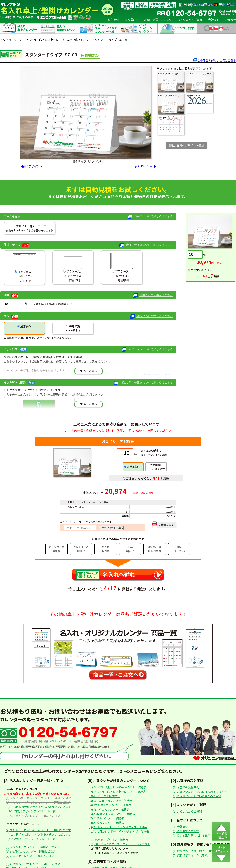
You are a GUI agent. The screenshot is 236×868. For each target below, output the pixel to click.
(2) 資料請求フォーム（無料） (191, 855)
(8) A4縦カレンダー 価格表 (107, 823)
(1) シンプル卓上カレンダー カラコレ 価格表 (118, 787)
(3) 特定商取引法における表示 (192, 836)
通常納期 (26, 326)
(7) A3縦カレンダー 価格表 (107, 818)
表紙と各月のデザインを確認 (186, 145)
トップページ (8, 40)
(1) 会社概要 (181, 827)
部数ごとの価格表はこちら (153, 295)
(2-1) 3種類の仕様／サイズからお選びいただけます (39, 807)
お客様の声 (132, 20)
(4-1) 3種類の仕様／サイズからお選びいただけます (39, 834)
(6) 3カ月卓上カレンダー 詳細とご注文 (31, 851)
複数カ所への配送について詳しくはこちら (143, 383)
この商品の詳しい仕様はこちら (217, 60)
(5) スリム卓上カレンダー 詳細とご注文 (31, 847)
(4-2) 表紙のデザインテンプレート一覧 (32, 839)
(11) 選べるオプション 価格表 (109, 840)
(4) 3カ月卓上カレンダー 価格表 (110, 805)
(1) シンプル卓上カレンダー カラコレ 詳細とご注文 (39, 798)
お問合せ (230, 20)
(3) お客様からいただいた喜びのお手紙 (197, 796)
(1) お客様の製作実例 (186, 787)
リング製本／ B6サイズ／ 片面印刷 (24, 268)
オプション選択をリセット (156, 375)
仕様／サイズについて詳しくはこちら (146, 245)
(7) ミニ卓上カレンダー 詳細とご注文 (30, 856)
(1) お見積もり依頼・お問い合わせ (194, 851)
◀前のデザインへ (31, 166)
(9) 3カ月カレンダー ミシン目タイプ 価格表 (118, 827)
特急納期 (74, 326)
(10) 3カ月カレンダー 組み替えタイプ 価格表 (119, 831)
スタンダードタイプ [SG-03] (109, 40)
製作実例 (113, 20)
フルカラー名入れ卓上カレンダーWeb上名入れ (54, 40)
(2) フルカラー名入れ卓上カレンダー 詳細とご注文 (38, 802)
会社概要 (214, 20)
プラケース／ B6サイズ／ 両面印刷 (122, 267)
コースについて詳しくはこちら (150, 217)
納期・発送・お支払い (158, 20)
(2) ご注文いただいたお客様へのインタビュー (201, 792)
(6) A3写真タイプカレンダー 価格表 (112, 814)
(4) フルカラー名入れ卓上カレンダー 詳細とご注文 (38, 830)
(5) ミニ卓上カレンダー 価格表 (109, 809)
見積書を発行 (163, 525)
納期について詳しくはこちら (151, 316)
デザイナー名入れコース (31, 226)
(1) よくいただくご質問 (187, 811)
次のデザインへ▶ (146, 166)
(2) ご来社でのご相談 (186, 831)
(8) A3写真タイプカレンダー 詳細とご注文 (33, 864)
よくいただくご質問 (190, 20)
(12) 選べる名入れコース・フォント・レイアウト (120, 844)
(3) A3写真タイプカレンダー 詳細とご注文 (33, 816)
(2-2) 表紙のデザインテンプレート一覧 (32, 811)
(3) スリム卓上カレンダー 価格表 (111, 801)
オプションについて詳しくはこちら (147, 350)
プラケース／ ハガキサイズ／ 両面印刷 (73, 267)
